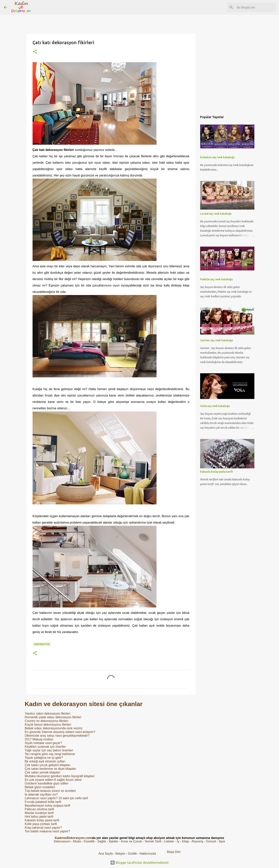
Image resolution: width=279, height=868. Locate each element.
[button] (35, 52)
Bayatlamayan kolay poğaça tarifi (48, 806)
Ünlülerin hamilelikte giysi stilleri (47, 783)
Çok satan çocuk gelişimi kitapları (48, 765)
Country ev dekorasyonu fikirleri (46, 721)
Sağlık (102, 841)
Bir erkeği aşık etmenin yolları (45, 761)
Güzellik (89, 841)
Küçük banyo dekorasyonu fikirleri (48, 725)
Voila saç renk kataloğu (215, 406)
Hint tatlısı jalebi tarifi (39, 817)
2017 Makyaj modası (39, 739)
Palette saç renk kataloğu (216, 279)
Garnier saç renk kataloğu (217, 340)
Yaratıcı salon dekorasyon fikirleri (47, 714)
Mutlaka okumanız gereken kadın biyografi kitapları (60, 776)
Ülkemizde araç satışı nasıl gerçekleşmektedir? (57, 736)
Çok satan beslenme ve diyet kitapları (51, 769)
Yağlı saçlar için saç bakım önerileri (49, 750)
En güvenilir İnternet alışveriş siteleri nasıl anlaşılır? (60, 732)
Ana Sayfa (106, 854)
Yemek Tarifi (153, 841)
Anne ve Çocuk (131, 841)
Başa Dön (174, 852)
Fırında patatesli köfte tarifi (43, 802)
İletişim (120, 854)
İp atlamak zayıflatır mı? (41, 794)
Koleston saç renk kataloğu (217, 157)
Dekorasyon (42, 644)
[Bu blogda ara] (256, 7)
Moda (77, 841)
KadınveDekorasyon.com (73, 838)
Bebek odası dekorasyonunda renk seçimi (54, 728)
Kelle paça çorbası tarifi (41, 824)
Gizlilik (133, 854)
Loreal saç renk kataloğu (216, 214)
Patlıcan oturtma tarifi (39, 809)
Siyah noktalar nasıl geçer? (43, 743)
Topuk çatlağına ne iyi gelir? (44, 758)
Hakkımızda (148, 854)
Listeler (169, 841)
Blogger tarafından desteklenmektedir (139, 863)
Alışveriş (197, 841)
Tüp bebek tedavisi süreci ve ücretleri (50, 791)
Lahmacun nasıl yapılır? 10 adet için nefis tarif (56, 798)
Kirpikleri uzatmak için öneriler (45, 747)
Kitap (185, 841)
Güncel (211, 841)
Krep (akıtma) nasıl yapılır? (43, 828)
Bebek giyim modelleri (40, 787)
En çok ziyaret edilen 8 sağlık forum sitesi (53, 780)
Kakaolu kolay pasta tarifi (42, 820)
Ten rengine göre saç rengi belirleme (50, 754)
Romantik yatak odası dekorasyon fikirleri (53, 717)
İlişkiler (113, 841)
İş (178, 841)
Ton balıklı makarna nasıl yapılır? (47, 831)
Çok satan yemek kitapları (43, 772)
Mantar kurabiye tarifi (39, 813)
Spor (222, 841)
